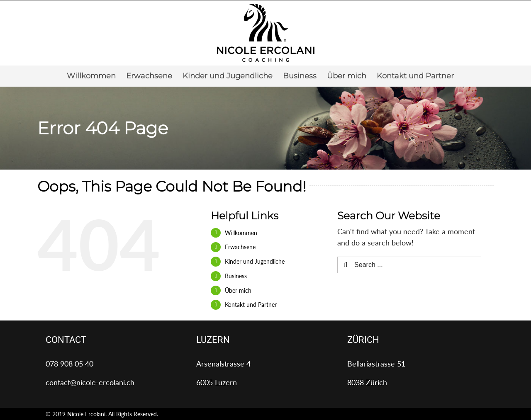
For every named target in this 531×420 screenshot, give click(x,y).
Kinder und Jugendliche (255, 261)
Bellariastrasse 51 (376, 364)
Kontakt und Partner (251, 305)
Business (236, 276)
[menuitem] (91, 76)
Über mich (238, 290)
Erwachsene (240, 247)
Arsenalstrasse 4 (223, 364)
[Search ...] (409, 265)
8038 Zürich (367, 382)
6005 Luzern (217, 382)
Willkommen (241, 233)
